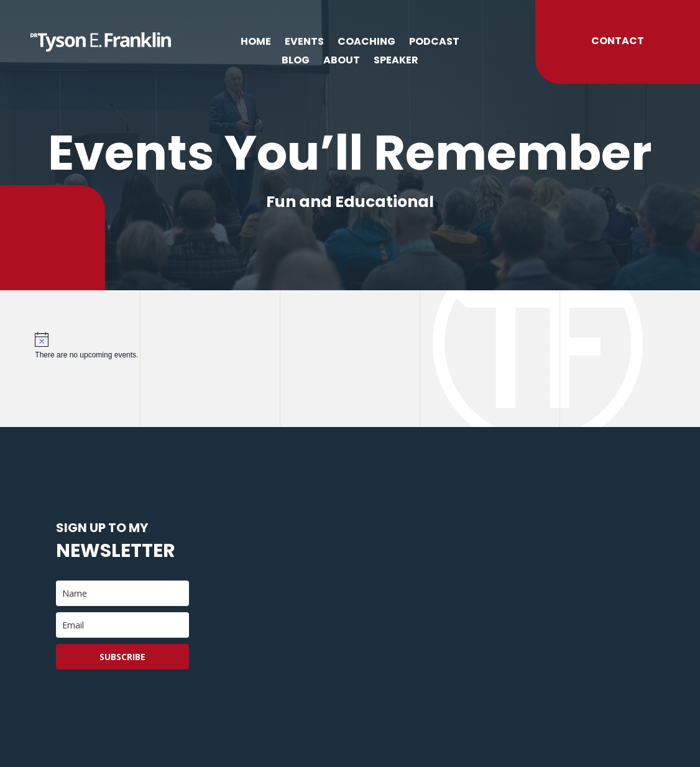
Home (256, 43)
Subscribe (122, 657)
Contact (618, 41)
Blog (296, 62)
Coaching (366, 43)
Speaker (396, 62)
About (342, 62)
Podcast (434, 43)
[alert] (350, 346)
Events (304, 43)
